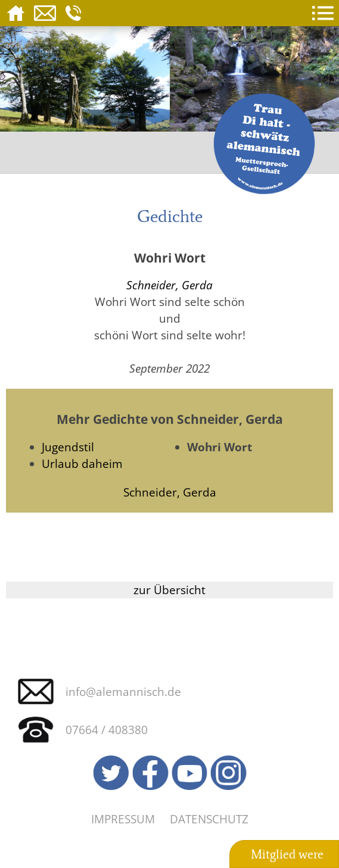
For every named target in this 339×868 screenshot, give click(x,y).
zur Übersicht (169, 590)
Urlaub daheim (82, 463)
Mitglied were (287, 854)
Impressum (123, 819)
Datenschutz (209, 819)
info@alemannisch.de (123, 691)
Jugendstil (68, 447)
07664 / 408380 (107, 730)
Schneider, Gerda (169, 285)
